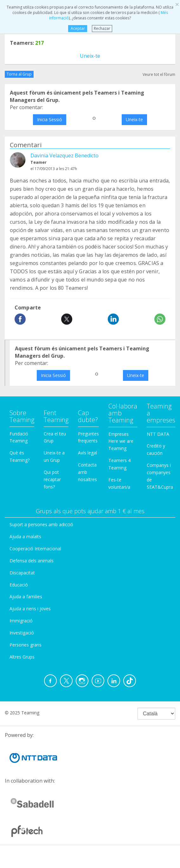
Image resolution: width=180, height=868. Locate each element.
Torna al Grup (19, 74)
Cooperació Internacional (35, 549)
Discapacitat (22, 573)
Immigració (21, 621)
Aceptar (77, 28)
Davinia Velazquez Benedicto (64, 156)
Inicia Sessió (50, 119)
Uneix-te (90, 56)
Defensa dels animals (32, 561)
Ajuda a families (26, 596)
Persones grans (26, 645)
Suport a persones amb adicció (41, 524)
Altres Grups (22, 657)
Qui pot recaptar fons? (52, 479)
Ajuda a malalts (25, 537)
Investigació (22, 633)
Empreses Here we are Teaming (121, 441)
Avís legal (87, 453)
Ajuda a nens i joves (30, 609)
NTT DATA (158, 434)
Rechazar (102, 28)
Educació (19, 585)
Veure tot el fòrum (159, 74)
